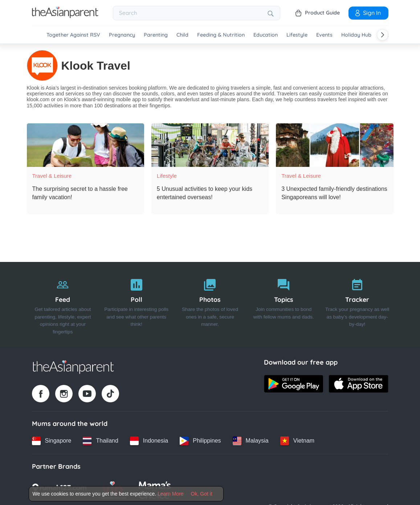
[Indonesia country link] (149, 440)
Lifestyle (297, 35)
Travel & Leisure (52, 176)
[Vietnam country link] (297, 440)
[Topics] (284, 304)
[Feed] (63, 304)
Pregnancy (122, 35)
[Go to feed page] (65, 16)
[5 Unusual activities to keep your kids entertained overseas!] (210, 145)
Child (182, 35)
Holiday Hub (356, 35)
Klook (33, 88)
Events (324, 35)
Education (266, 35)
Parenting (156, 35)
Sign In (367, 13)
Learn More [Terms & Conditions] (171, 494)
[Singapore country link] (52, 440)
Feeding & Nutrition (221, 35)
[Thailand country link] (100, 440)
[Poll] (136, 304)
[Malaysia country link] (251, 440)
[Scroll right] (383, 35)
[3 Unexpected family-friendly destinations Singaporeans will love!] (335, 145)
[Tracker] (357, 304)
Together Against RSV (73, 35)
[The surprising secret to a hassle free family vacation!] (85, 145)
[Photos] (210, 304)
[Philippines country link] (200, 440)
